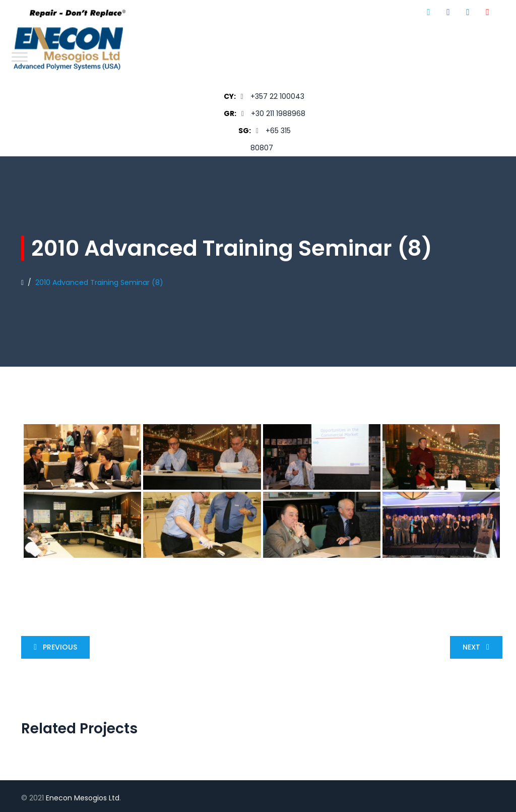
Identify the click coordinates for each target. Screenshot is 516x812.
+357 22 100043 (277, 96)
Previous (53, 647)
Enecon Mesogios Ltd (83, 798)
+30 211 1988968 (278, 113)
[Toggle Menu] (20, 57)
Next (478, 647)
